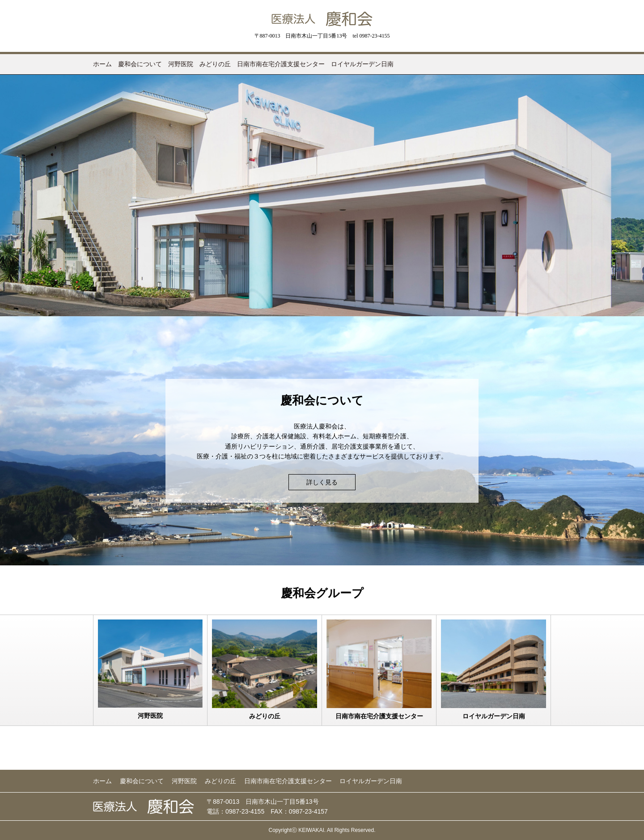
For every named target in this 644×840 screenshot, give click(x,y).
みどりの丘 (215, 64)
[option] (322, 195)
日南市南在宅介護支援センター (281, 64)
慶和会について (140, 64)
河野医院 (181, 64)
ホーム (102, 64)
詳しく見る (322, 482)
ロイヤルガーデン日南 (362, 64)
